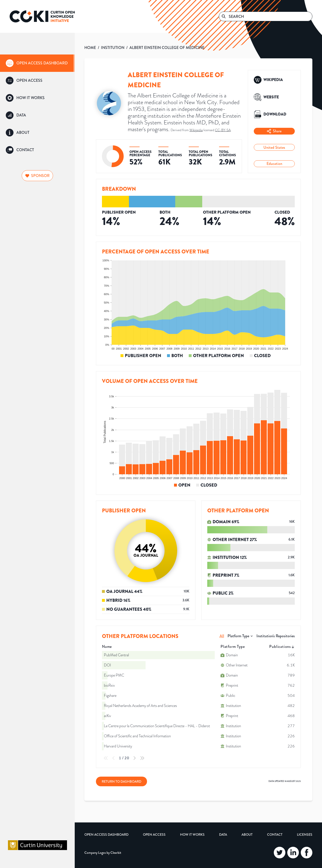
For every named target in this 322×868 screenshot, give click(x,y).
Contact (275, 834)
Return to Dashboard (121, 781)
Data (223, 834)
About (247, 834)
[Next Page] (134, 758)
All (222, 636)
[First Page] (106, 758)
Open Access (154, 834)
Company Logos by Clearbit (103, 853)
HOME (90, 48)
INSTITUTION (113, 48)
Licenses (305, 834)
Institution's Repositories (276, 636)
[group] (37, 63)
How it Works (192, 834)
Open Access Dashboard (106, 834)
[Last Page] (142, 758)
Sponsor (37, 176)
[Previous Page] (114, 758)
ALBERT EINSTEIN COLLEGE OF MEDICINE (167, 48)
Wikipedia (196, 130)
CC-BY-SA (223, 130)
